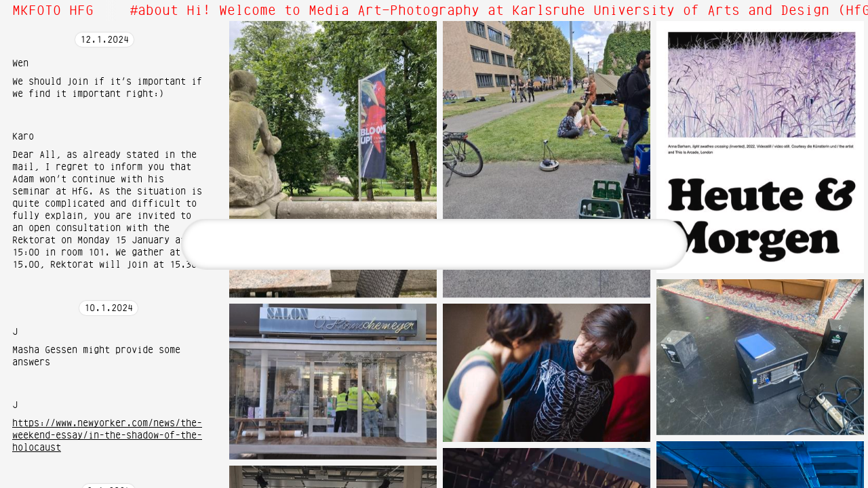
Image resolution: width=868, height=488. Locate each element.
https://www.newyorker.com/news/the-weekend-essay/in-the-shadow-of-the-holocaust (107, 436)
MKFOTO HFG (53, 11)
